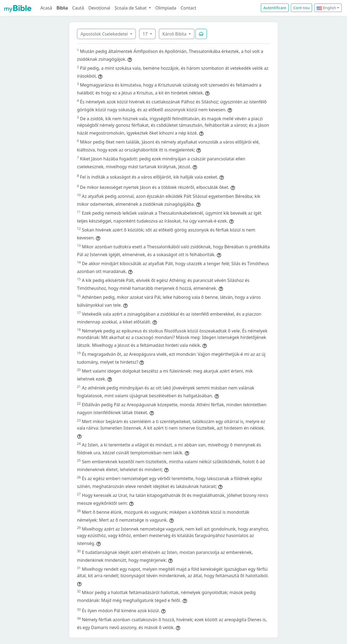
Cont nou (301, 8)
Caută (78, 8)
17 (146, 34)
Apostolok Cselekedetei (105, 34)
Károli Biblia (175, 34)
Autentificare (275, 8)
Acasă (46, 8)
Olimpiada (166, 8)
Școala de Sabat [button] (131, 8)
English (326, 8)
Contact (188, 8)
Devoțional (99, 8)
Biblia (62, 8)
